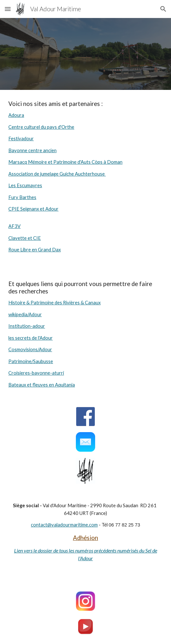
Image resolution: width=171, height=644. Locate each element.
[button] (8, 9)
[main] (85, 180)
